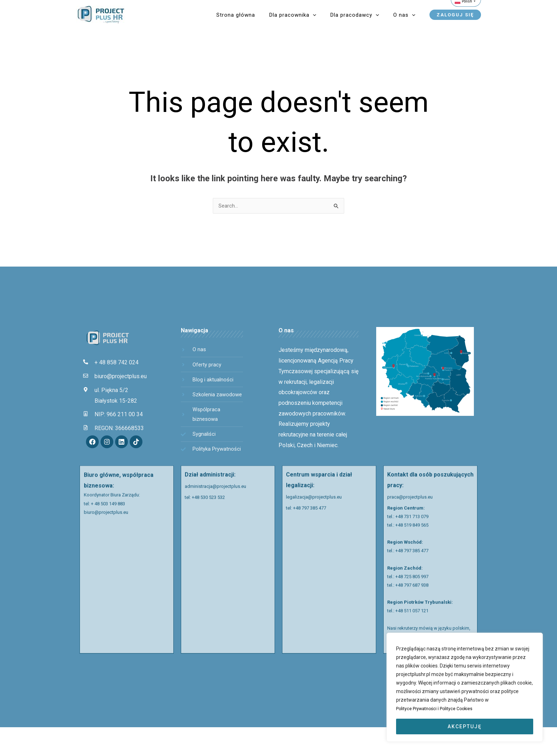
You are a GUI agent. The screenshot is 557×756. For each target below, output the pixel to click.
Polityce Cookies (464, 709)
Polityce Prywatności (420, 709)
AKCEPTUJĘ (465, 726)
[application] (334, 15)
